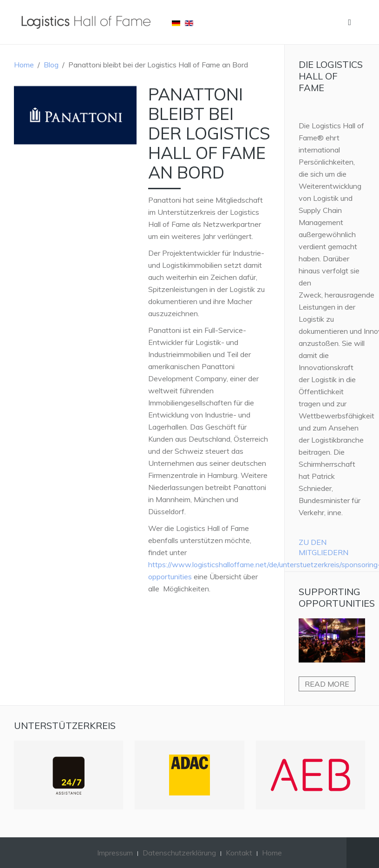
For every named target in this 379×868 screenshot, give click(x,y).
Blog (51, 65)
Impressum (115, 853)
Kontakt (239, 853)
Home (24, 65)
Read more (327, 684)
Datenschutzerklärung (179, 853)
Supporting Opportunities (337, 597)
